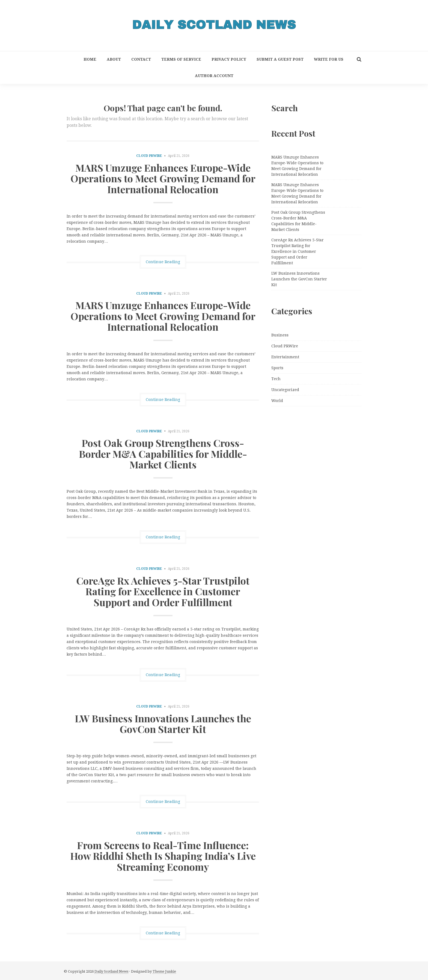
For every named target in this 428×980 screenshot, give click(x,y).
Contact (141, 59)
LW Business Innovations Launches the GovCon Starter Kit (163, 724)
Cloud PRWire (149, 156)
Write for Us (329, 59)
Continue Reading (163, 262)
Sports (277, 368)
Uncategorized (285, 390)
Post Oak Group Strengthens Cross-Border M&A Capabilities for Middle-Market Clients (163, 454)
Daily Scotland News (111, 971)
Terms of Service (181, 59)
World (277, 401)
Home (90, 59)
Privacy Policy (229, 59)
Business (280, 335)
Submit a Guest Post (280, 59)
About (114, 59)
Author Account (214, 76)
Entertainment (285, 357)
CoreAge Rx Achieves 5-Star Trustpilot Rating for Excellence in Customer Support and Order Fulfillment (163, 591)
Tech (276, 379)
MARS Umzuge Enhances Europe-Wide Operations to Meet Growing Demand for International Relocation (163, 178)
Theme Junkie (164, 971)
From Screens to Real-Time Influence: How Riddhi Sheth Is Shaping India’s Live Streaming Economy (163, 856)
